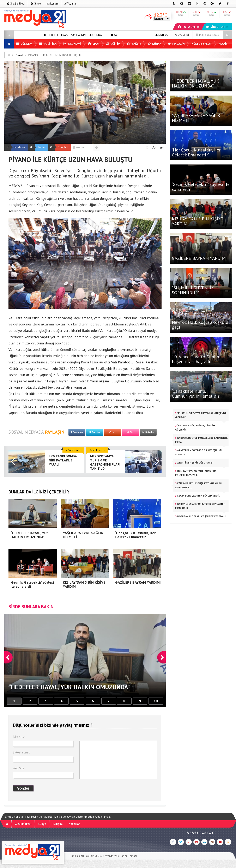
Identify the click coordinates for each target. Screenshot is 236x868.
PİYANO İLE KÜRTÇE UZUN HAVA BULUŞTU (55, 55)
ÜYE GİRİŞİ (182, 35)
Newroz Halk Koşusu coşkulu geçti (200, 325)
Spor (94, 44)
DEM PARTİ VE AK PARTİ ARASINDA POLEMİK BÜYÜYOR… (196, 473)
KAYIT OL (162, 35)
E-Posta (22, 752)
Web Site (19, 768)
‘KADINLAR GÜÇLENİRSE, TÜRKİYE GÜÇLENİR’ (195, 427)
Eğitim (113, 44)
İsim (19, 737)
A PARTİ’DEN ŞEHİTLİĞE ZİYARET (195, 463)
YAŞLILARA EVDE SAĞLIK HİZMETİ (196, 118)
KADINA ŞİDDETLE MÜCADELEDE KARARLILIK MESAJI (201, 440)
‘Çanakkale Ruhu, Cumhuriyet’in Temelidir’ (196, 394)
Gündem (24, 44)
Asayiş (223, 44)
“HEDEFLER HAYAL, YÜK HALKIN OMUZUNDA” (90, 35)
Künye (36, 4)
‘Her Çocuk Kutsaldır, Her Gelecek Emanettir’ (196, 152)
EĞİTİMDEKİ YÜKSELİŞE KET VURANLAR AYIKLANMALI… (199, 485)
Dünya (155, 44)
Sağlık (134, 44)
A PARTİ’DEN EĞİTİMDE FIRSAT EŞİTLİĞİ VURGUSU (198, 452)
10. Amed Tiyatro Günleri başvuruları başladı (197, 359)
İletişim (53, 4)
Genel (19, 55)
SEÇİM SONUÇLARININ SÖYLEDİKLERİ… (198, 496)
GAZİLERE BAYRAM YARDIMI (199, 258)
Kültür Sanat (202, 44)
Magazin (176, 44)
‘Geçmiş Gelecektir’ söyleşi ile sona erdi (201, 187)
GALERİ (189, 27)
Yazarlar (71, 4)
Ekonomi (72, 44)
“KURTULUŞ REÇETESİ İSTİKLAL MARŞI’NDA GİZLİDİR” (201, 415)
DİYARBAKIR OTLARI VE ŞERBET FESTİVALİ (200, 516)
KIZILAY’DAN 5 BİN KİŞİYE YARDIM (197, 221)
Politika (48, 44)
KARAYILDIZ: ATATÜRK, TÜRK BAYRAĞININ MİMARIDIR (200, 506)
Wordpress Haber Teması (121, 856)
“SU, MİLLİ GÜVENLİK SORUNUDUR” (193, 290)
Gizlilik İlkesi (16, 4)
